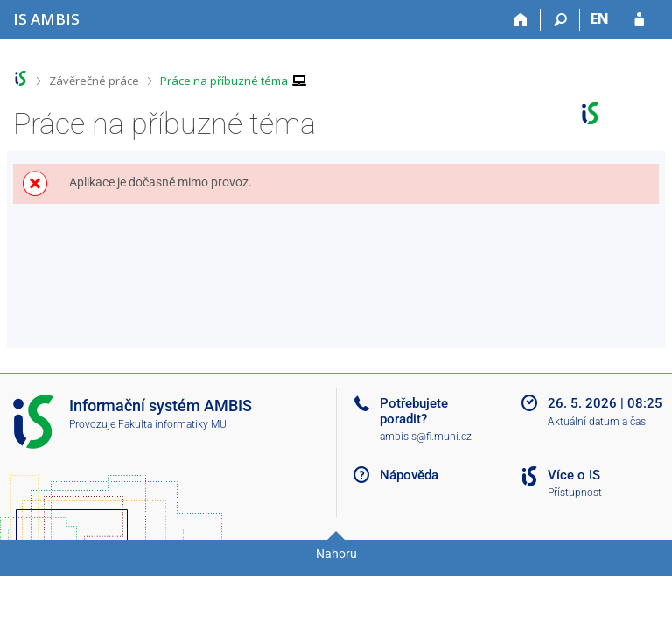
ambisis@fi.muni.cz (426, 437)
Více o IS (574, 475)
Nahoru (336, 554)
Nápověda (409, 475)
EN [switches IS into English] (600, 18)
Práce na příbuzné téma (224, 80)
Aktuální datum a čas (597, 422)
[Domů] (521, 20)
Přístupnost (575, 493)
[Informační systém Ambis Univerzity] (46, 19)
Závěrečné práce (94, 80)
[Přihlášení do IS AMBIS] (639, 20)
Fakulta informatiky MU (172, 424)
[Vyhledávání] (560, 20)
